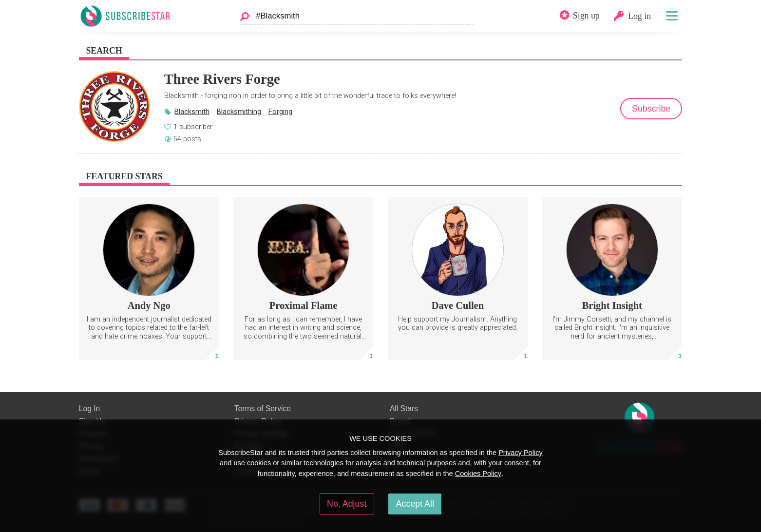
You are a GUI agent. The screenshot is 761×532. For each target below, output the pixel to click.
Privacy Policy (521, 453)
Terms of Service (263, 408)
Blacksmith (192, 112)
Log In (89, 408)
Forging (280, 112)
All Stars (404, 408)
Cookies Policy (478, 474)
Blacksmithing (239, 112)
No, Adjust (347, 504)
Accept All (415, 504)
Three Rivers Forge (222, 79)
